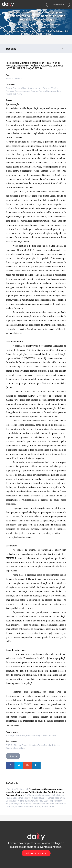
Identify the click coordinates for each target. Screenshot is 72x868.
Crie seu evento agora (36, 853)
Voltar (13, 756)
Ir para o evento (58, 4)
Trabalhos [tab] (35, 49)
